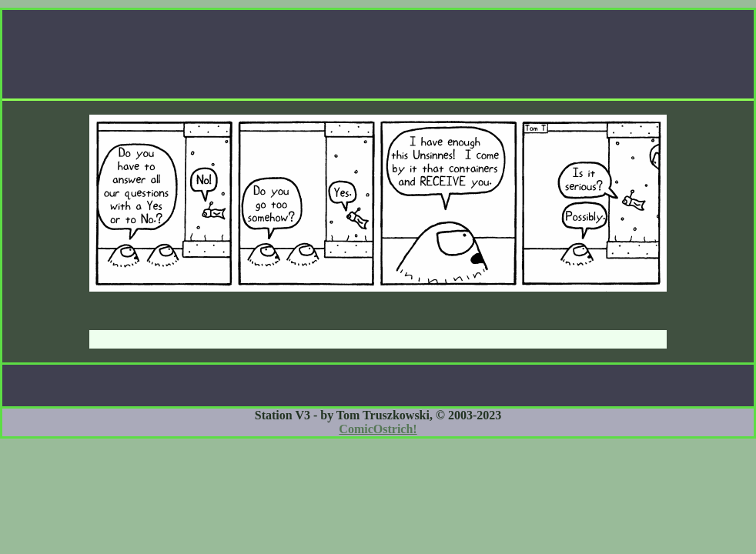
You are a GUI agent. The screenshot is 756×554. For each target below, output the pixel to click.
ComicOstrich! (378, 429)
